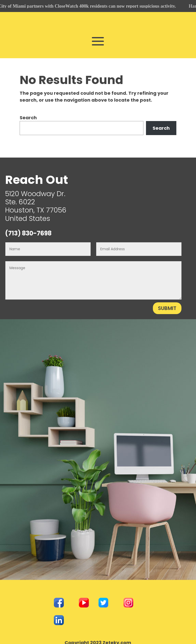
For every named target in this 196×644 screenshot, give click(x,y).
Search (28, 117)
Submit (167, 307)
